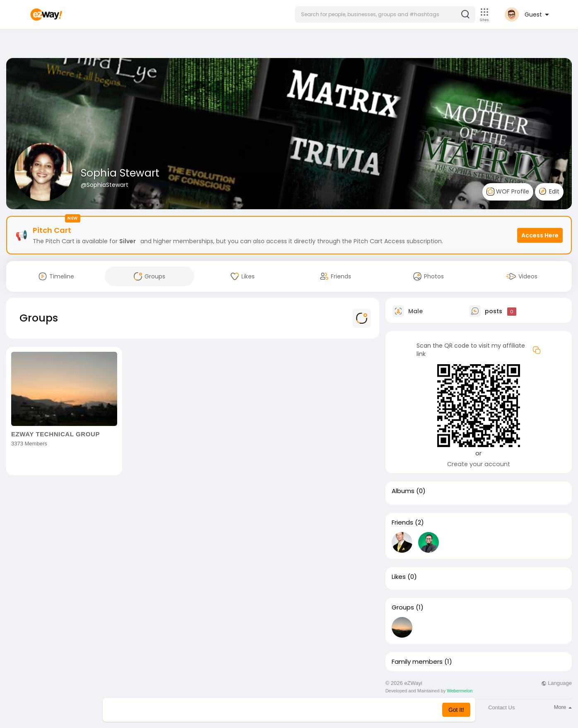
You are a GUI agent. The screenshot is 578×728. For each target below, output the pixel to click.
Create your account (479, 464)
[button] (385, 15)
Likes (399, 577)
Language (556, 683)
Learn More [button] (331, 710)
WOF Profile (508, 192)
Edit (549, 191)
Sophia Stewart (120, 173)
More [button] (563, 707)
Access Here (540, 235)
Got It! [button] (456, 710)
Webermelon (460, 691)
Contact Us (501, 707)
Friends (402, 522)
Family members (417, 662)
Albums (403, 491)
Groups (403, 607)
